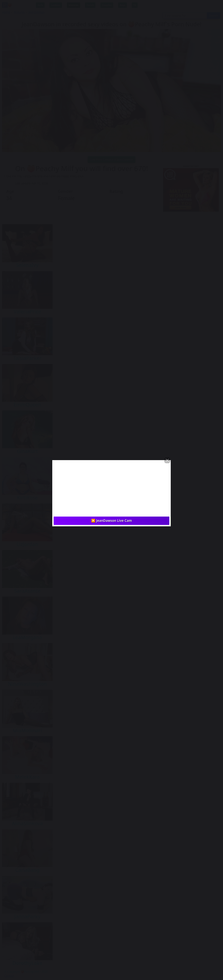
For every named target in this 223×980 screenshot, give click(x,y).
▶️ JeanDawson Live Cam (111, 520)
